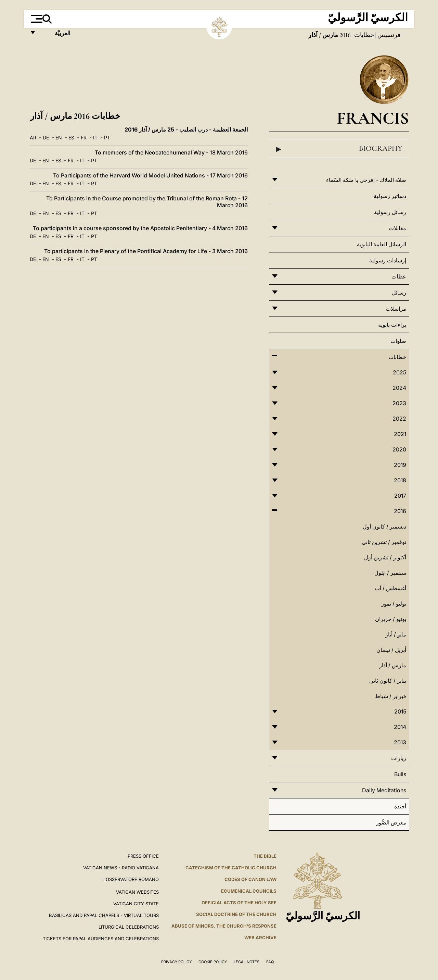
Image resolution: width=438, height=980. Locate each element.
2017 (400, 496)
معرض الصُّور (391, 822)
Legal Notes (247, 962)
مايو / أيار (396, 634)
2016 (344, 35)
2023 (399, 403)
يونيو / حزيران (391, 619)
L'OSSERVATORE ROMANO (131, 879)
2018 (400, 480)
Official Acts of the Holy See (239, 903)
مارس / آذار (393, 665)
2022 (399, 419)
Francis (373, 118)
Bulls (400, 774)
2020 (399, 449)
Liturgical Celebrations (129, 927)
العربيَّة (55, 35)
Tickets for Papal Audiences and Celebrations (101, 939)
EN (59, 138)
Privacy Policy (176, 962)
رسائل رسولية (390, 212)
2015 (400, 711)
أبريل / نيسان (391, 650)
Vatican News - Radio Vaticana (121, 868)
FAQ (270, 962)
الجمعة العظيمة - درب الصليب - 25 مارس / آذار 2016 (186, 129)
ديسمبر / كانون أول (384, 526)
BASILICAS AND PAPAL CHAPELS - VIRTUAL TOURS (104, 915)
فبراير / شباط (391, 696)
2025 (400, 372)
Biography (339, 149)
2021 (400, 434)
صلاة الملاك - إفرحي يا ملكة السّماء (366, 180)
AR (33, 138)
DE (46, 138)
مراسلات (396, 309)
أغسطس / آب (390, 588)
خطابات (363, 35)
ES (71, 138)
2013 (400, 742)
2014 (400, 727)
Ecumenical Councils (249, 891)
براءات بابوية (392, 325)
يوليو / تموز (394, 604)
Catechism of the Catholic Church (231, 868)
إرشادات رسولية (388, 260)
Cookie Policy (213, 962)
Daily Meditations (384, 790)
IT (95, 138)
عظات (399, 276)
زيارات (399, 758)
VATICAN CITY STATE (136, 904)
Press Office (143, 856)
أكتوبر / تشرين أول (385, 557)
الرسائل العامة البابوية (382, 244)
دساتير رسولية (390, 196)
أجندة (400, 806)
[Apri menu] (36, 19)
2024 (399, 388)
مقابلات (397, 228)
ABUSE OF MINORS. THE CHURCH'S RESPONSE (224, 926)
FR (84, 138)
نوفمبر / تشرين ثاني (384, 542)
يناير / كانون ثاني (388, 681)
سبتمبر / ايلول (390, 573)
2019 (400, 465)
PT (107, 138)
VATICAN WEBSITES (137, 892)
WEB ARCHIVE (260, 938)
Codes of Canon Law (250, 879)
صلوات (398, 341)
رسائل (399, 293)
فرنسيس (388, 35)
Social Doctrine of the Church (236, 914)
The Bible (265, 856)
